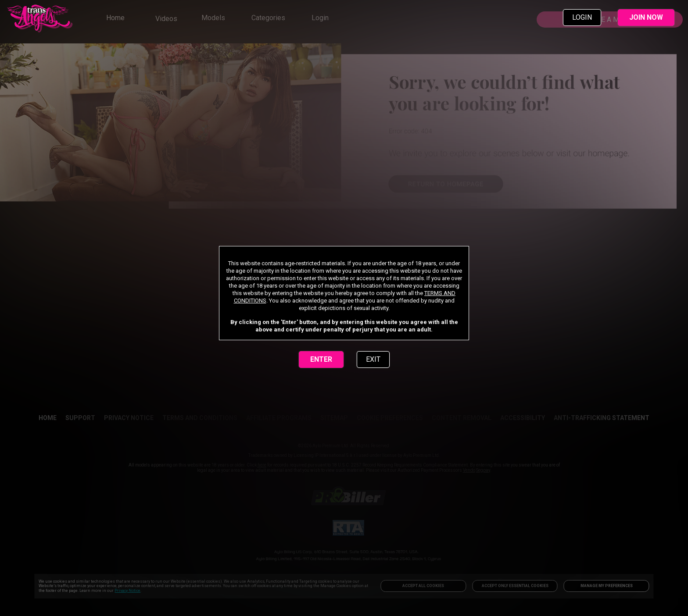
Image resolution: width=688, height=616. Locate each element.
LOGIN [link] (582, 17)
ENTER (321, 359)
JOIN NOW (646, 17)
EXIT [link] (373, 359)
